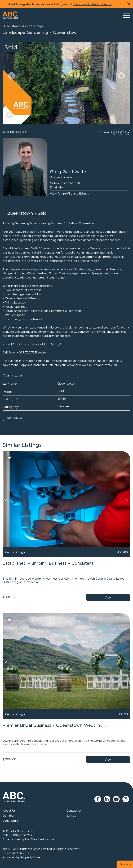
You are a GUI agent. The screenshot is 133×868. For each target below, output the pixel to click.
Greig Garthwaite (68, 172)
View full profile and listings (69, 193)
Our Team (9, 816)
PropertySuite (30, 857)
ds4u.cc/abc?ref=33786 (103, 365)
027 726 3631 (71, 183)
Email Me (56, 187)
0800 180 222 (23, 835)
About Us (9, 811)
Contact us (14, 418)
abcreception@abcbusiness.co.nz (35, 839)
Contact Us (74, 811)
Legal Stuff (10, 821)
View (108, 597)
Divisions (125, 864)
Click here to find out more (92, 4)
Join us (71, 816)
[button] (12, 76)
